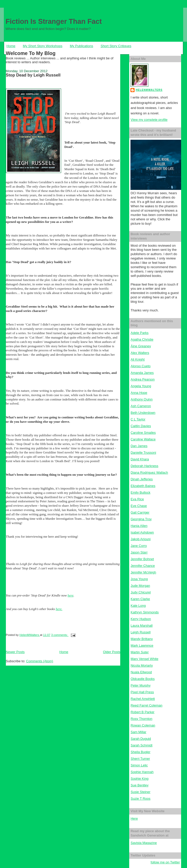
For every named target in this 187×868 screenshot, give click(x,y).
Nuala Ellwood (141, 672)
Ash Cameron (141, 406)
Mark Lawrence (142, 645)
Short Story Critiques (116, 46)
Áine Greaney (141, 346)
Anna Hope (139, 393)
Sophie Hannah (142, 772)
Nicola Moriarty (142, 665)
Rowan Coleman (143, 725)
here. (59, 609)
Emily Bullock (140, 492)
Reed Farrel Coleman (146, 705)
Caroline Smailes (143, 433)
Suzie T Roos (140, 799)
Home (11, 46)
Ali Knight (137, 359)
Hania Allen (139, 526)
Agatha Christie (142, 339)
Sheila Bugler (140, 752)
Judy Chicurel (141, 592)
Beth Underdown (143, 413)
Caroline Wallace (143, 439)
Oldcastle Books (142, 679)
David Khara (140, 459)
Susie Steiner (140, 792)
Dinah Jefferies (141, 479)
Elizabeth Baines (143, 486)
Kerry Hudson (141, 619)
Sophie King (139, 779)
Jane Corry (139, 546)
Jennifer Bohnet (142, 559)
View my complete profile (149, 120)
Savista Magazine (144, 843)
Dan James (139, 446)
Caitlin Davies (141, 426)
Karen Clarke (140, 599)
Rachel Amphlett (143, 699)
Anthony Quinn (141, 399)
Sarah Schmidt (141, 745)
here (70, 595)
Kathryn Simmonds (145, 612)
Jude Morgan (140, 586)
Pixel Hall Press (142, 692)
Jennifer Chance (143, 566)
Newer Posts (15, 652)
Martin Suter (140, 652)
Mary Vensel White (144, 659)
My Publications (81, 46)
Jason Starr (139, 552)
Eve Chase (139, 506)
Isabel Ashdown (142, 532)
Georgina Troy (141, 519)
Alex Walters (140, 353)
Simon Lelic (139, 765)
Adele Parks (139, 333)
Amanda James (142, 373)
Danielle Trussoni (143, 453)
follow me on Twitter (165, 862)
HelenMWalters (149, 90)
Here (134, 818)
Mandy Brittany (142, 639)
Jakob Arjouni (140, 539)
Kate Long (138, 606)
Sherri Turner (140, 759)
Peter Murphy (140, 685)
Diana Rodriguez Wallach (149, 473)
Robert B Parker (142, 712)
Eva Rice (137, 499)
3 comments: (60, 635)
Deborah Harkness (144, 466)
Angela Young (141, 386)
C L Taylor (138, 419)
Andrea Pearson (142, 379)
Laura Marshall (141, 626)
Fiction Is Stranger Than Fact (54, 21)
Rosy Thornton (141, 719)
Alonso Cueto (140, 366)
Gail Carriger (140, 512)
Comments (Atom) (40, 661)
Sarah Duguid (141, 739)
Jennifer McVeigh (143, 572)
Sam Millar (138, 732)
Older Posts (112, 652)
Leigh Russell (140, 632)
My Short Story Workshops (42, 46)
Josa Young (139, 579)
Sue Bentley (139, 785)
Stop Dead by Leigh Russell (33, 75)
